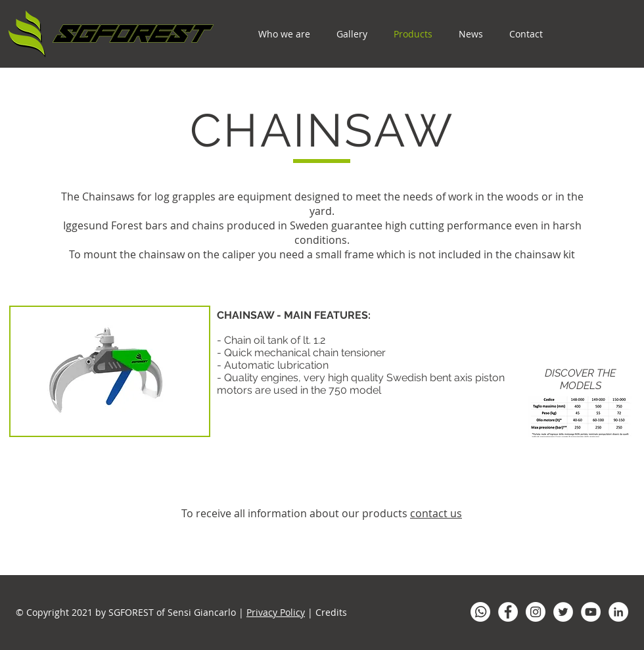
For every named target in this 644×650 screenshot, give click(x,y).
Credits (331, 612)
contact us (436, 513)
